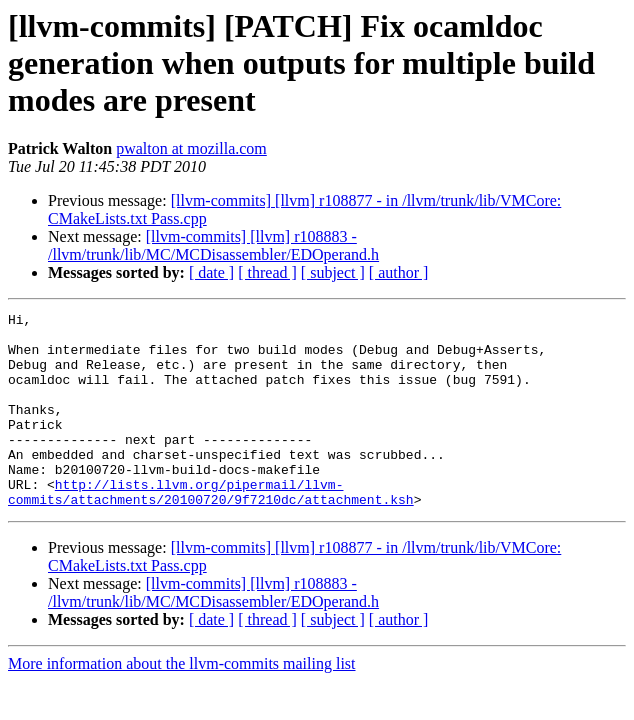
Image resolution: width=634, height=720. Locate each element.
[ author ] (399, 272)
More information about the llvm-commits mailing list (182, 702)
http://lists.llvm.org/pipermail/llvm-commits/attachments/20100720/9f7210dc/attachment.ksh (211, 529)
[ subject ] (333, 272)
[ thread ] (267, 272)
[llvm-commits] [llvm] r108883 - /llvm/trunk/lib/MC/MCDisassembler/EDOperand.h (213, 245)
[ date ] (211, 272)
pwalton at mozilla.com (191, 148)
